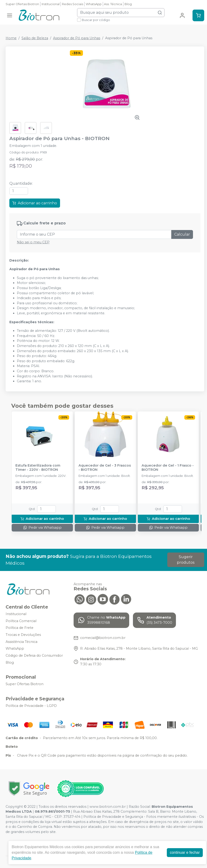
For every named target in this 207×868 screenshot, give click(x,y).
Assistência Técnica (21, 642)
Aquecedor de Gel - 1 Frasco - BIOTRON (168, 468)
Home (11, 38)
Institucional (51, 4)
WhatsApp (94, 4)
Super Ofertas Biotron (22, 4)
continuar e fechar (185, 852)
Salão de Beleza (35, 38)
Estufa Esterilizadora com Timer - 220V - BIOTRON (38, 468)
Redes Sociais (73, 4)
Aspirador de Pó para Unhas (77, 38)
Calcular (182, 234)
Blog (128, 4)
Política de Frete (20, 628)
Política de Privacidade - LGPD (31, 706)
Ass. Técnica (113, 4)
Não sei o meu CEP (33, 242)
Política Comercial (21, 621)
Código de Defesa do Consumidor (34, 655)
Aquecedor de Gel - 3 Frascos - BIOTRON (105, 468)
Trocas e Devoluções (23, 635)
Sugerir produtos (186, 560)
